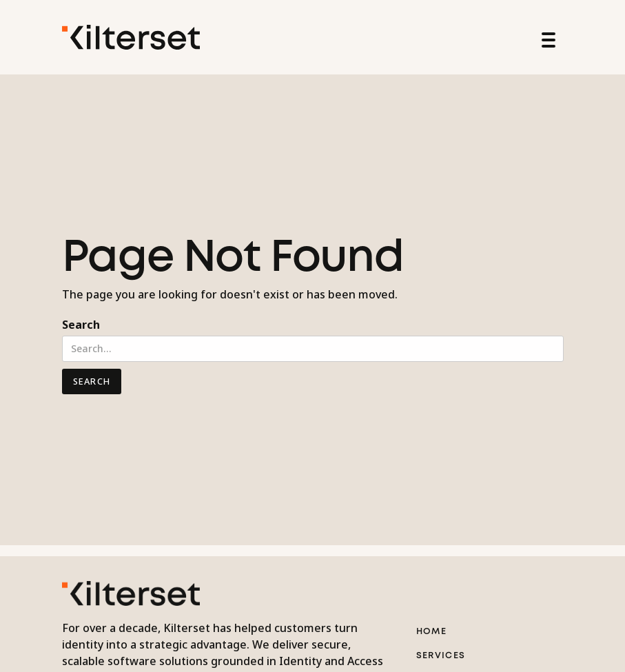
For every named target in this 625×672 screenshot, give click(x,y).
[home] (131, 37)
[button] (546, 37)
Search (81, 325)
